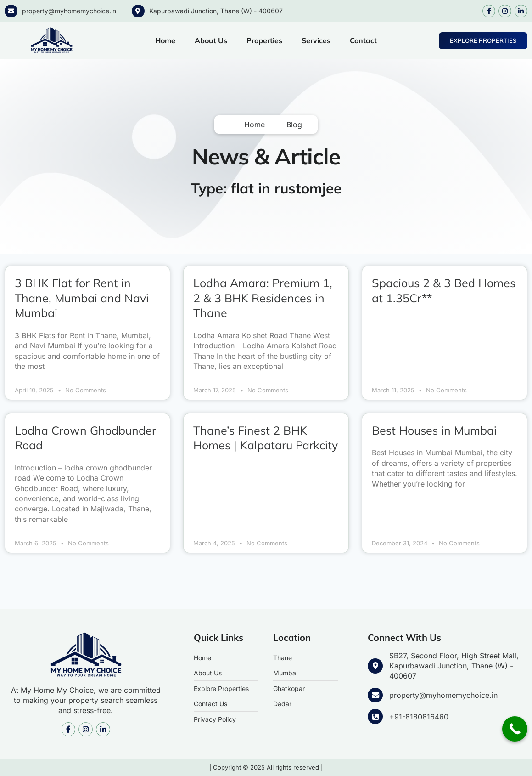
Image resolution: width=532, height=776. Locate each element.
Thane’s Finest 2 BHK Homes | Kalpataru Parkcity (266, 438)
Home (165, 40)
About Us (211, 40)
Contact (363, 40)
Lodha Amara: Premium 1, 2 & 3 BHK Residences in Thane (263, 298)
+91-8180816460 (418, 716)
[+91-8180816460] (375, 716)
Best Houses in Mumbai (434, 430)
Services (316, 40)
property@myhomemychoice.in (69, 11)
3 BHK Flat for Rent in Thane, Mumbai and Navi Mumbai (82, 298)
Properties (264, 40)
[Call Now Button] (515, 729)
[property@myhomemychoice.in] (11, 11)
